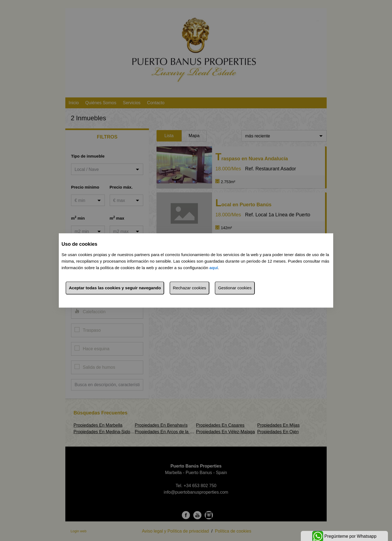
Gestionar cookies (235, 288)
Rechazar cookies (189, 288)
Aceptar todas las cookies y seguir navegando (115, 288)
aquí (214, 268)
